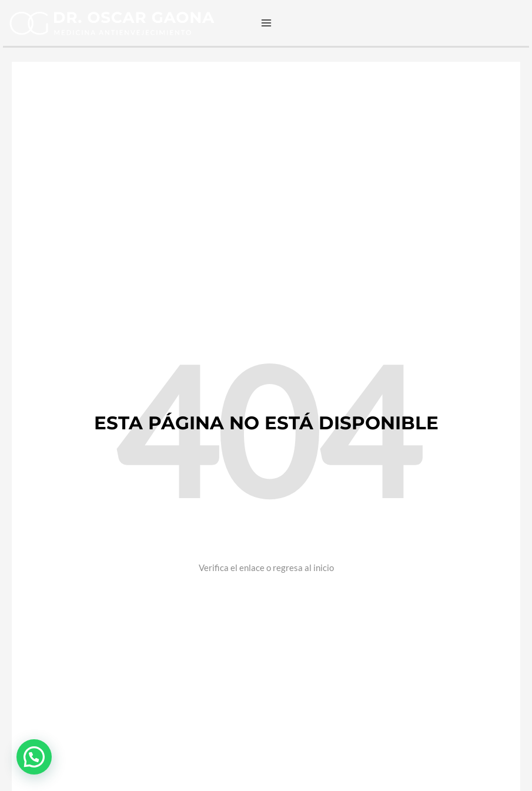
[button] (34, 757)
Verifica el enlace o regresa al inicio (266, 568)
